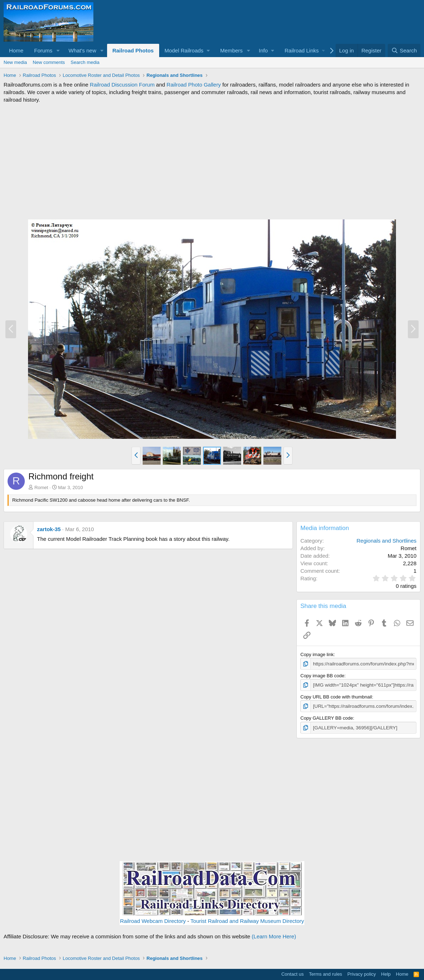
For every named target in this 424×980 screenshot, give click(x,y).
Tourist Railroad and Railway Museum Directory (247, 919)
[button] (58, 50)
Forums (43, 50)
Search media (85, 62)
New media (15, 62)
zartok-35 (49, 529)
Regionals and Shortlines (386, 541)
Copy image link (317, 654)
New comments (49, 62)
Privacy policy (362, 973)
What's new (82, 50)
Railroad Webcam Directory (153, 919)
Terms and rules (326, 973)
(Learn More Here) (274, 935)
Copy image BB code (322, 675)
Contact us (292, 973)
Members (232, 50)
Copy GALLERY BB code (327, 717)
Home (16, 50)
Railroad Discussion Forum (122, 85)
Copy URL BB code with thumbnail (336, 696)
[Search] (404, 50)
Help (386, 973)
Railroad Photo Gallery (194, 85)
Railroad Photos (133, 50)
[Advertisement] (212, 161)
